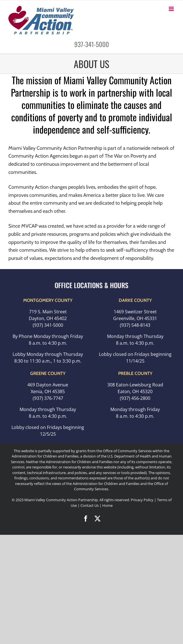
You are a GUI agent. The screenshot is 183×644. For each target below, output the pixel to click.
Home (107, 505)
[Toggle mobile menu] (172, 9)
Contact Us (90, 505)
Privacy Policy (142, 500)
